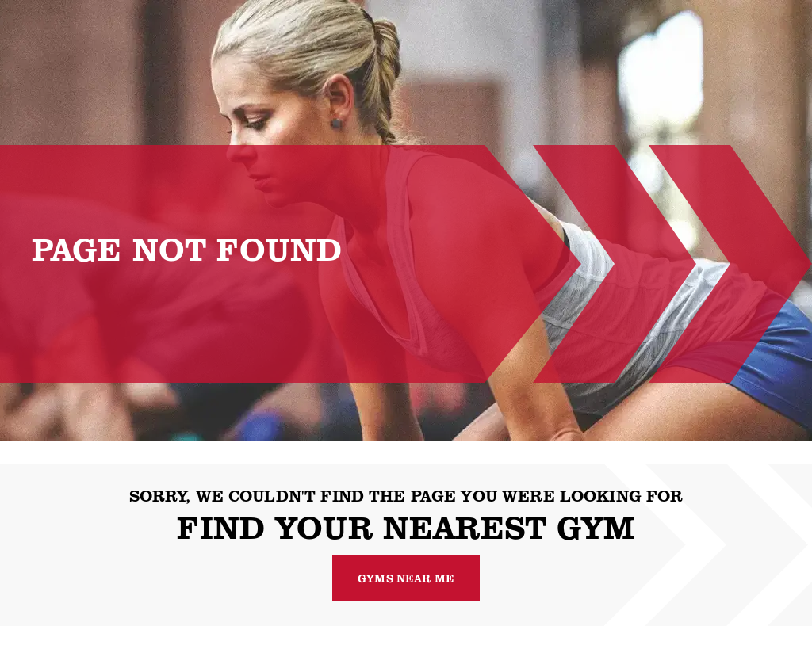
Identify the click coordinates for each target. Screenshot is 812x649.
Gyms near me (406, 578)
